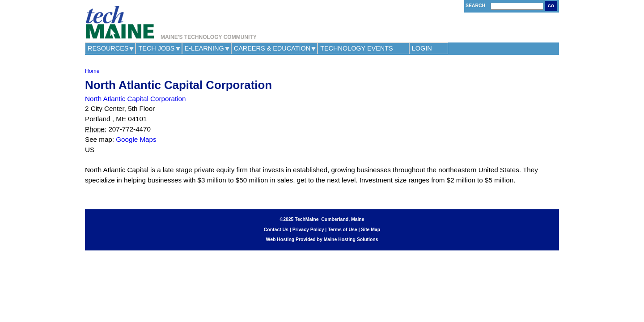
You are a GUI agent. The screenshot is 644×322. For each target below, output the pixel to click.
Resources (108, 48)
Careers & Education (272, 48)
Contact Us (276, 230)
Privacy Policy (308, 230)
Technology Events (357, 48)
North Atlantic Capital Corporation (135, 99)
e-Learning (204, 48)
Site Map (371, 230)
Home (92, 71)
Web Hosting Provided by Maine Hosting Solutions (322, 239)
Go (551, 6)
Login (422, 48)
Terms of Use (342, 230)
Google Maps (136, 139)
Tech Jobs (156, 48)
